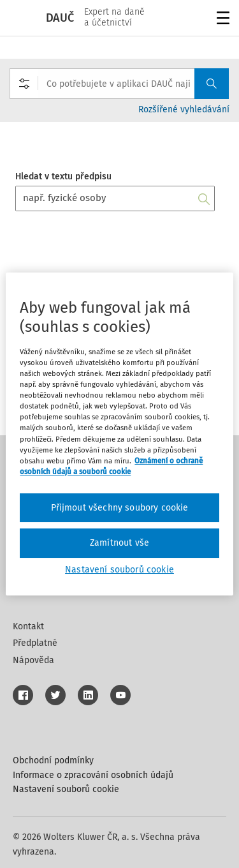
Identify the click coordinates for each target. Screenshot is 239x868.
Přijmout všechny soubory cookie (120, 508)
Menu (221, 19)
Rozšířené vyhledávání (184, 109)
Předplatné (35, 643)
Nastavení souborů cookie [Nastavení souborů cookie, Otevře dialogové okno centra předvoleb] (119, 570)
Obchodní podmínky (53, 760)
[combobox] (119, 84)
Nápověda (33, 660)
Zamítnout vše (119, 543)
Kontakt (28, 626)
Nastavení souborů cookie (66, 789)
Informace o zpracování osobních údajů (93, 775)
